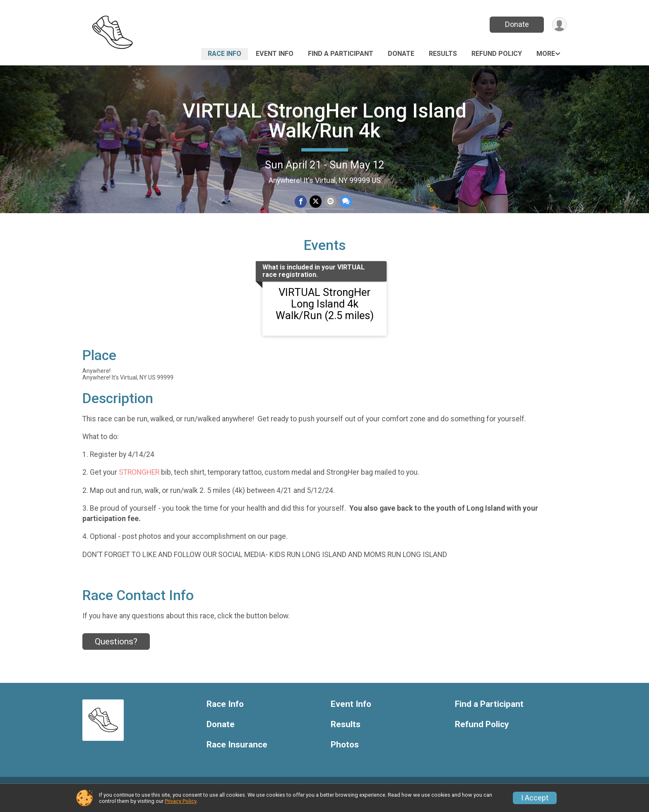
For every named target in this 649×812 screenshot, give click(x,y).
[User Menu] (559, 25)
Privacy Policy (180, 801)
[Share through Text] (345, 202)
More (546, 54)
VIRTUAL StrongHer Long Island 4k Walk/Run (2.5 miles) (325, 313)
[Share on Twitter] (316, 202)
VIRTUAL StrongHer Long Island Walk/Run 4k (324, 121)
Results (443, 54)
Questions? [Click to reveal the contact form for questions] (116, 651)
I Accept (535, 798)
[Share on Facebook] (301, 202)
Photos (345, 754)
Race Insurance (237, 754)
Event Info (275, 54)
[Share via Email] (330, 202)
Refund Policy (497, 54)
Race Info (225, 54)
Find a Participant (341, 54)
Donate (516, 24)
